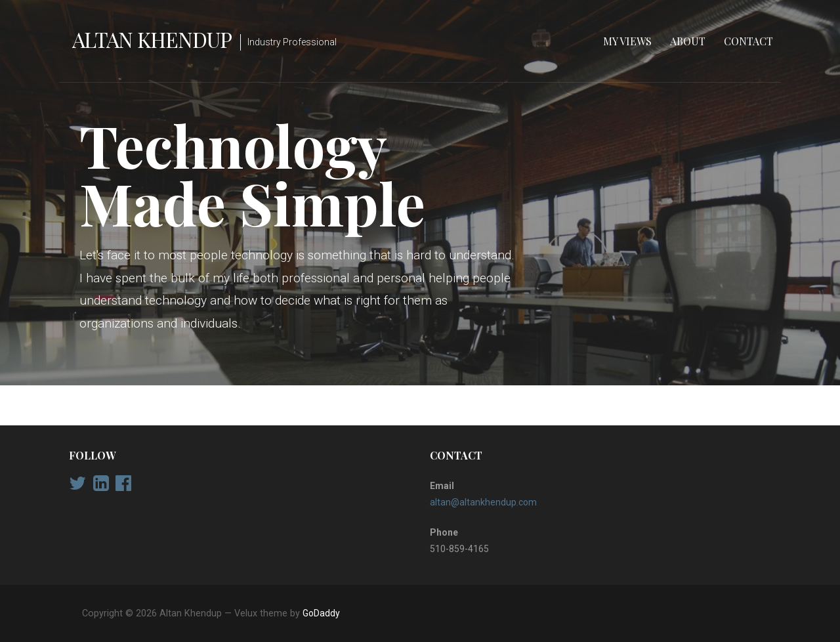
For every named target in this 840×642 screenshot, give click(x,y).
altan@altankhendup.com (483, 502)
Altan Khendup (152, 39)
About (688, 41)
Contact (748, 41)
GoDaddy (321, 613)
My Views (627, 41)
